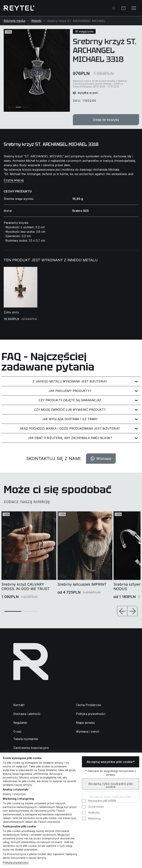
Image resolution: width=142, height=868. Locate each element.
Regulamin (20, 723)
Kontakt (19, 705)
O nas (17, 732)
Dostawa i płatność (27, 714)
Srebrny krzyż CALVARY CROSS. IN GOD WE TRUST (26, 587)
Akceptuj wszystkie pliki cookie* (111, 762)
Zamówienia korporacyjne (31, 748)
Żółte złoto (11, 312)
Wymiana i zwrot (88, 732)
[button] (122, 611)
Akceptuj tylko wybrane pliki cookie (111, 798)
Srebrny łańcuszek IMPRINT (82, 584)
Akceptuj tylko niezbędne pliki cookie (111, 785)
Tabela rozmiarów (26, 739)
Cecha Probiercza (88, 705)
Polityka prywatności (91, 714)
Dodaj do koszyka (106, 120)
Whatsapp (101, 459)
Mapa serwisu (86, 723)
